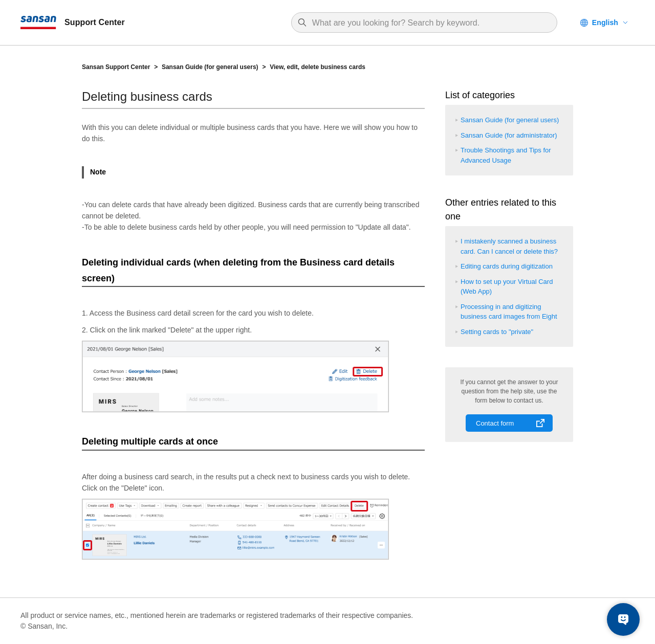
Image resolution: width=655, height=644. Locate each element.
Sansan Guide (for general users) (210, 67)
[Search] (429, 23)
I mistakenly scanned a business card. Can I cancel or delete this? (509, 246)
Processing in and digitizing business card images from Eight (509, 312)
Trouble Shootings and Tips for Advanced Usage (506, 155)
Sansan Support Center (116, 67)
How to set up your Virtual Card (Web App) (507, 287)
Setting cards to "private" (497, 332)
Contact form (495, 423)
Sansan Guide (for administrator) (509, 135)
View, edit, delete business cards (318, 67)
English (605, 23)
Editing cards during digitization (507, 266)
